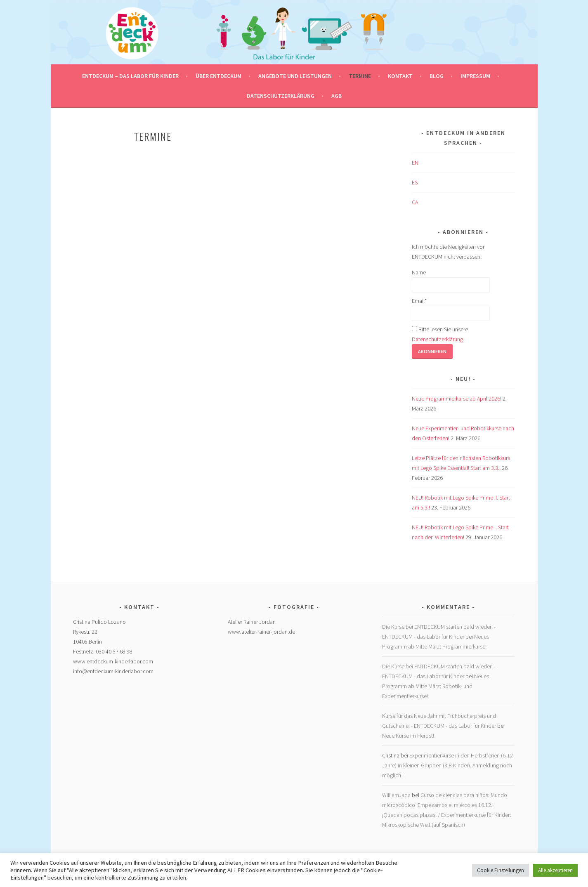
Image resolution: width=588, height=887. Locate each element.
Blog (437, 76)
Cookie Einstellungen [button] (501, 870)
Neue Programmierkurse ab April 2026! (457, 399)
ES (415, 182)
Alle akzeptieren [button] (555, 870)
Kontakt (400, 76)
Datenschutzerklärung (281, 96)
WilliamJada (396, 795)
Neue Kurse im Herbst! (408, 736)
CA (415, 202)
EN (415, 163)
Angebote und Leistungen (295, 76)
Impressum (475, 76)
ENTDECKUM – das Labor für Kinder (130, 76)
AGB (337, 96)
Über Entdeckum (218, 76)
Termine (360, 76)
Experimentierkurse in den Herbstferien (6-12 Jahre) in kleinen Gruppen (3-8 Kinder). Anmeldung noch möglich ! (447, 765)
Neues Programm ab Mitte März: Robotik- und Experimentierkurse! (436, 686)
